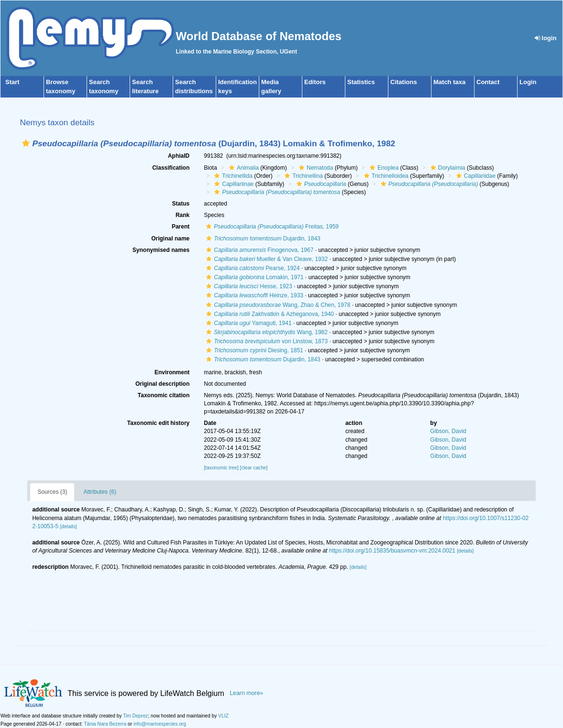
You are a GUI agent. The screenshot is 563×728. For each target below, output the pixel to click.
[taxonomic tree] (221, 468)
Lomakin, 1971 (254, 277)
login (546, 38)
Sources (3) (52, 492)
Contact (488, 82)
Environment (172, 372)
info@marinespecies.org (160, 724)
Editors (315, 82)
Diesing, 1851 (254, 350)
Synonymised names (161, 250)
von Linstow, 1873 (266, 341)
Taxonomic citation (164, 395)
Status (181, 204)
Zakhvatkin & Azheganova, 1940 (269, 314)
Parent (181, 227)
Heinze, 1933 (254, 295)
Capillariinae (233, 184)
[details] (68, 527)
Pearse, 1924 (252, 268)
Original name (170, 239)
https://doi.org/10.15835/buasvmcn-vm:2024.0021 (392, 551)
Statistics (361, 82)
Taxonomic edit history (158, 423)
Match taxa (449, 82)
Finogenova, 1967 (259, 250)
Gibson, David (448, 431)
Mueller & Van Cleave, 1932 (266, 259)
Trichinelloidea (385, 176)
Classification (171, 168)
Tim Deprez (135, 716)
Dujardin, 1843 (262, 239)
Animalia (243, 168)
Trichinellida (232, 176)
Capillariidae (475, 176)
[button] (26, 143)
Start (12, 82)
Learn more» (246, 693)
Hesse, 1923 (248, 286)
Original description (162, 384)
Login (528, 82)
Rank (182, 215)
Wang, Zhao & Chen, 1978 (277, 305)
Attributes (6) (100, 492)
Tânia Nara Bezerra (105, 724)
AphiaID (179, 156)
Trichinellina (303, 176)
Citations (404, 82)
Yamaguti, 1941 (248, 323)
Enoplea (383, 168)
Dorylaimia (447, 168)
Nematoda (315, 168)
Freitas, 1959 (271, 227)
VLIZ (223, 716)
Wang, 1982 (266, 332)
